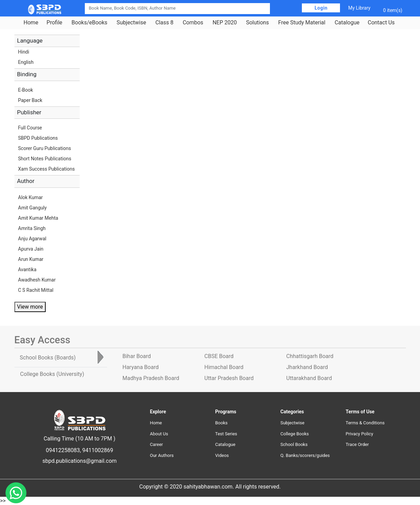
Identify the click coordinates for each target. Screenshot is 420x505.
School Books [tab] (48, 358)
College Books (295, 434)
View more (30, 307)
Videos (222, 455)
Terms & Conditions (365, 423)
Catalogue (347, 23)
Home (31, 23)
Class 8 (164, 23)
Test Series (226, 434)
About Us (159, 434)
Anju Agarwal (32, 239)
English (26, 62)
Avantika (27, 269)
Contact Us (381, 23)
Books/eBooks (89, 23)
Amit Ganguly (32, 208)
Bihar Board (137, 356)
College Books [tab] (52, 374)
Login (321, 8)
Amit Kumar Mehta (38, 218)
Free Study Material (302, 23)
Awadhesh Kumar (37, 280)
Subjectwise (132, 23)
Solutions (257, 23)
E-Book (26, 90)
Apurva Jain (31, 249)
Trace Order (357, 444)
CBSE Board (219, 356)
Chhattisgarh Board (310, 356)
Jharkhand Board (307, 367)
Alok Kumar (31, 197)
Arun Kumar (31, 259)
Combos (193, 23)
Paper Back (30, 100)
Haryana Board (141, 367)
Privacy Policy (360, 434)
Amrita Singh (32, 228)
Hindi (24, 52)
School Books (294, 444)
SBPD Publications (38, 138)
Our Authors (162, 455)
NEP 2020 (225, 23)
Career (157, 444)
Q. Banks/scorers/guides (305, 455)
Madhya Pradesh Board (151, 378)
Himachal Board (224, 367)
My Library (359, 8)
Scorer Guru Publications (45, 148)
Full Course (30, 128)
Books (222, 423)
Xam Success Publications (47, 169)
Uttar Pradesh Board (229, 378)
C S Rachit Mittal (36, 290)
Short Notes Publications (45, 159)
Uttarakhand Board (309, 378)
